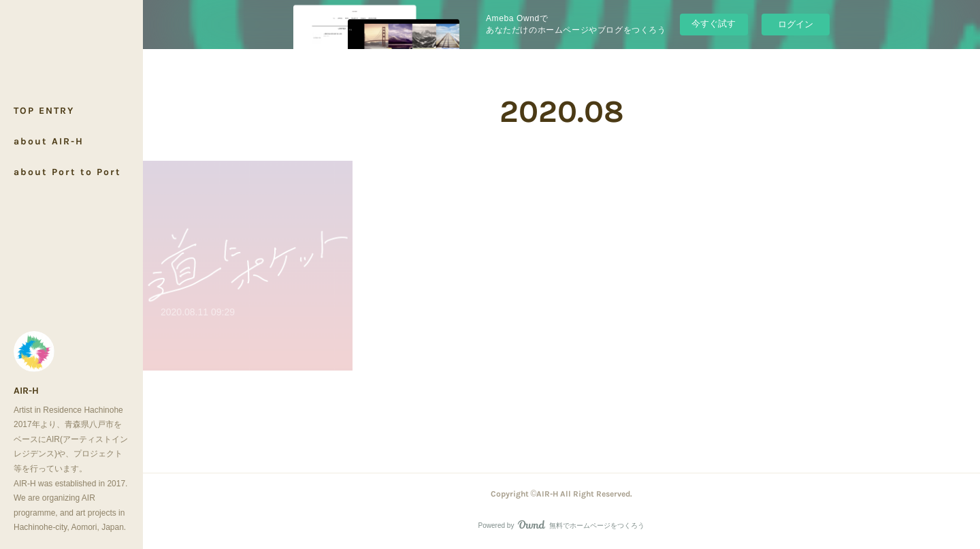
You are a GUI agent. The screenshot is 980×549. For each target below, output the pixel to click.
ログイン (796, 24)
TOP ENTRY (44, 111)
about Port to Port (67, 172)
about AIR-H (49, 141)
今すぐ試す (714, 23)
